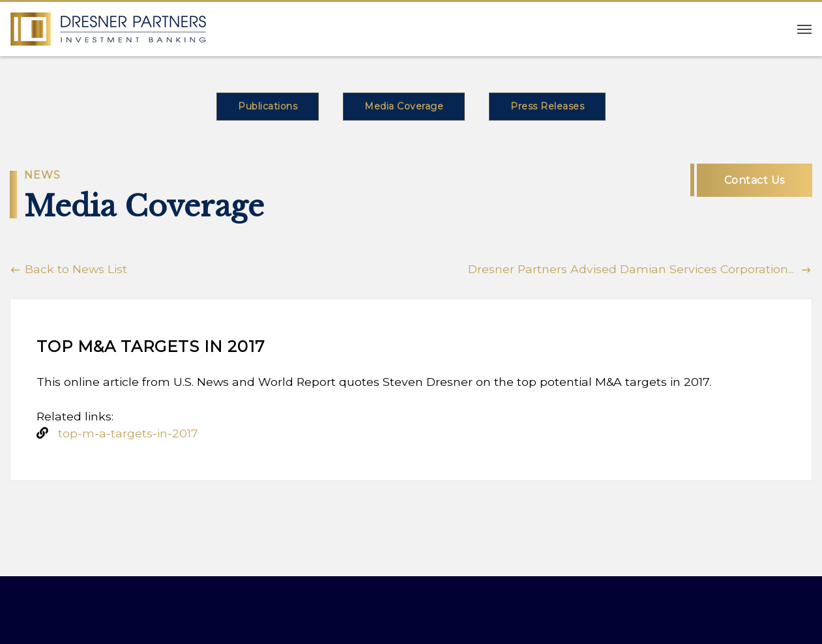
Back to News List (68, 269)
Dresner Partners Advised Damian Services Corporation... (640, 269)
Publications (268, 106)
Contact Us (755, 180)
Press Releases (547, 106)
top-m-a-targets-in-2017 (128, 433)
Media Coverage (404, 106)
